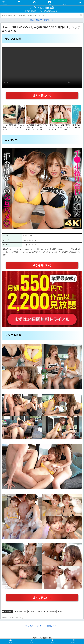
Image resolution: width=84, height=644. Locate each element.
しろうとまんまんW (35, 611)
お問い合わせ (53, 626)
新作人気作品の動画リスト (42, 20)
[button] (81, 15)
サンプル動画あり (50, 611)
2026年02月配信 (21, 611)
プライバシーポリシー (35, 626)
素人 (60, 611)
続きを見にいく (42, 96)
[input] (42, 16)
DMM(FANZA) (7, 611)
